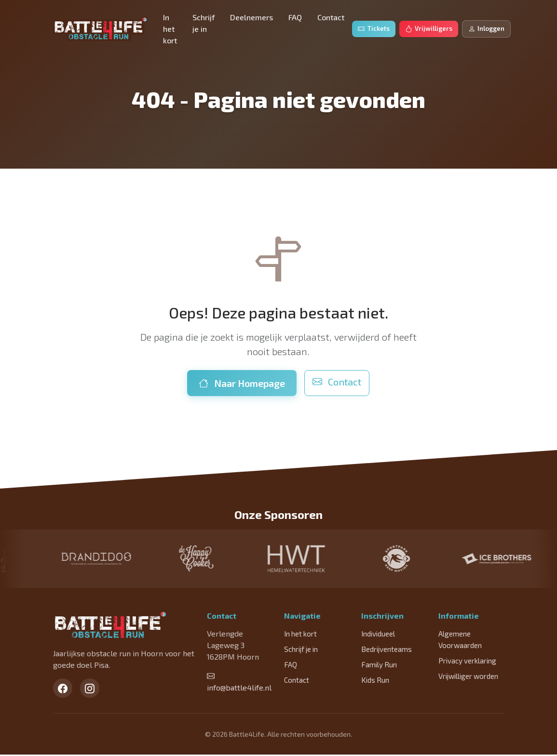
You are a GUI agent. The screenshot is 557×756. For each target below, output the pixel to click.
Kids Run (375, 681)
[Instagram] (90, 690)
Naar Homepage (242, 383)
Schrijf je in (204, 23)
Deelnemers (251, 17)
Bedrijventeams (387, 650)
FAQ (295, 17)
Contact (331, 17)
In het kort (170, 29)
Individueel (378, 635)
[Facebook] (63, 690)
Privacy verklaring (467, 662)
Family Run (379, 666)
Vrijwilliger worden (468, 677)
